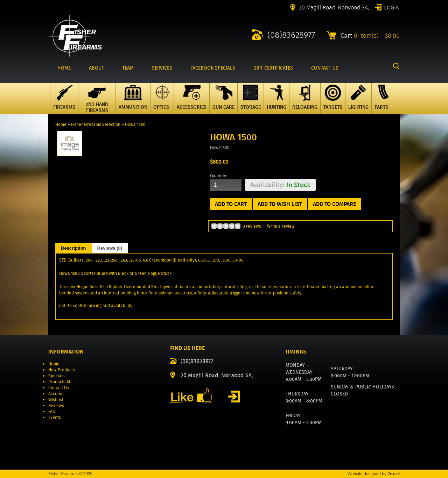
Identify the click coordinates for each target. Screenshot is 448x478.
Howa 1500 (135, 124)
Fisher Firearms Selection (96, 124)
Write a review (281, 226)
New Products (62, 370)
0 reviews (252, 226)
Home (61, 124)
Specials (57, 376)
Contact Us (59, 388)
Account (56, 394)
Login (392, 7)
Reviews (56, 405)
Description (73, 248)
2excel (394, 474)
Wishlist (56, 399)
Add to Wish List (280, 204)
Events (55, 417)
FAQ (52, 411)
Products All (60, 382)
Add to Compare (334, 204)
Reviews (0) (110, 248)
